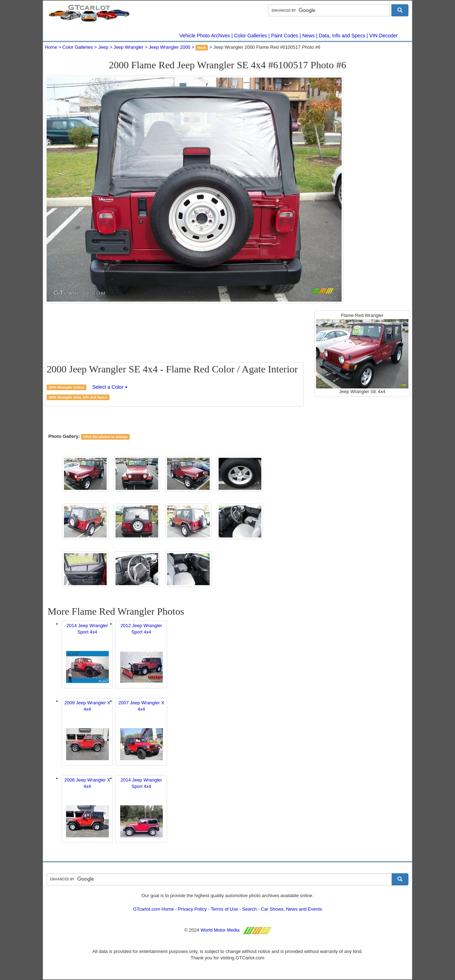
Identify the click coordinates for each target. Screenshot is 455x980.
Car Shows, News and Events (291, 909)
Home (51, 47)
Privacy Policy (192, 909)
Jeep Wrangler (128, 47)
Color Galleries (251, 36)
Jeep (103, 47)
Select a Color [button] (110, 387)
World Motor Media (220, 930)
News (308, 36)
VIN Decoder (384, 36)
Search (249, 909)
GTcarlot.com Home (153, 909)
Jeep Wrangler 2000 (170, 47)
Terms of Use (224, 909)
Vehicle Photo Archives (205, 36)
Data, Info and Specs (342, 36)
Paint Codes (285, 36)
